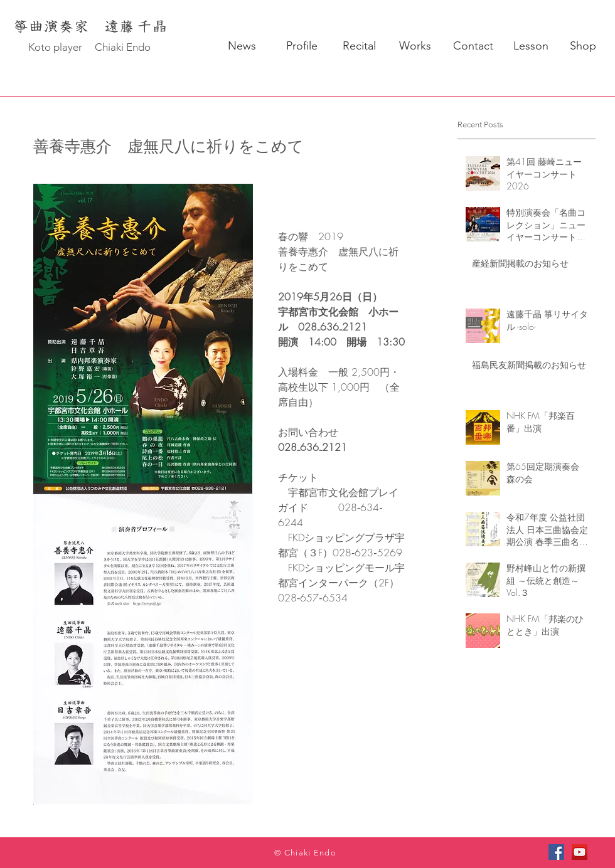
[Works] (415, 46)
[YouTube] (580, 852)
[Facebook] (556, 852)
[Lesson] (531, 46)
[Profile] (302, 46)
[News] (242, 46)
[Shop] (583, 46)
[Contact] (473, 46)
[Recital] (359, 46)
